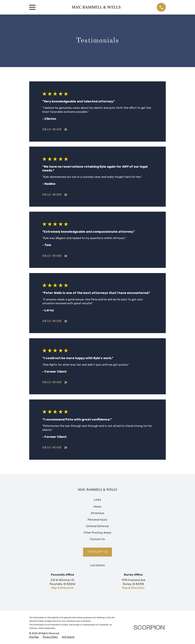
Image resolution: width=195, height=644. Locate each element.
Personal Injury (98, 520)
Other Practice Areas (97, 533)
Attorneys (98, 513)
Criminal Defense (97, 526)
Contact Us (97, 539)
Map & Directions (62, 588)
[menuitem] (34, 637)
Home (97, 507)
